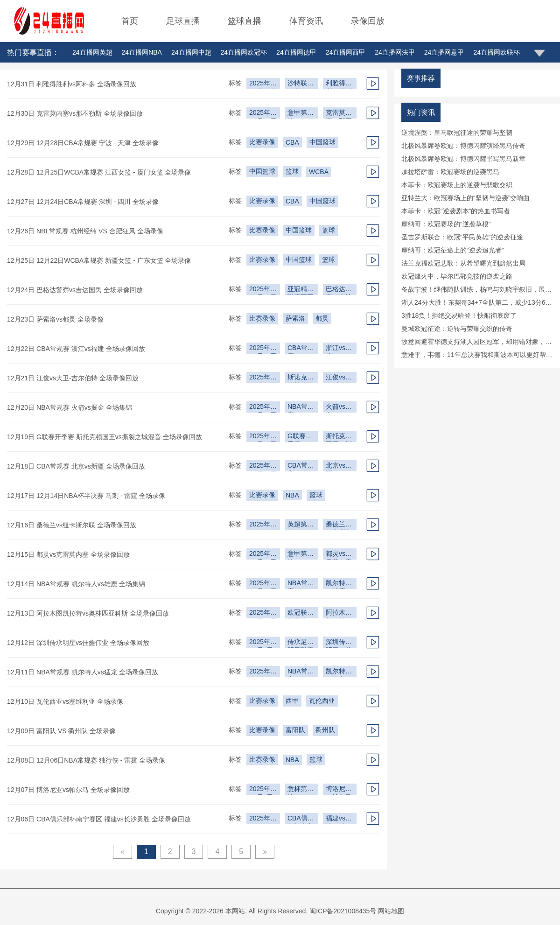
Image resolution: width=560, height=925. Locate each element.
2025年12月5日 (261, 790)
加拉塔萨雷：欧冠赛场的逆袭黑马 (450, 172)
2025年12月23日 (263, 290)
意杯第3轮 (299, 790)
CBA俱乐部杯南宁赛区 (301, 819)
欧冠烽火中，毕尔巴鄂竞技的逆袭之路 (457, 276)
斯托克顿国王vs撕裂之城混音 (339, 437)
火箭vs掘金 (339, 408)
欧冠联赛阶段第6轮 (301, 613)
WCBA (319, 172)
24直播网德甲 (296, 52)
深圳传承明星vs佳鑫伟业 (339, 643)
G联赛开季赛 (300, 437)
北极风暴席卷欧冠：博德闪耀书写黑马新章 (463, 159)
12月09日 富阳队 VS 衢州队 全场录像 (61, 731)
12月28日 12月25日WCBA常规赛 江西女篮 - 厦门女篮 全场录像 (99, 172)
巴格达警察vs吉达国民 (339, 290)
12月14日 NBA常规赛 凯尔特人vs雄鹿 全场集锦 (76, 584)
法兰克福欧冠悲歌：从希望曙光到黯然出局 (463, 263)
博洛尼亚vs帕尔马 (339, 790)
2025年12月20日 (263, 349)
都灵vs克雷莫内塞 (339, 555)
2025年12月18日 (263, 378)
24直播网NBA (142, 52)
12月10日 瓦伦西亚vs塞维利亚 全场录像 (65, 701)
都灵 (322, 318)
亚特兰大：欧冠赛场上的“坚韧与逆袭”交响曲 (465, 198)
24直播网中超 (191, 52)
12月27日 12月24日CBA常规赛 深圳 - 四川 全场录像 (83, 202)
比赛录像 (262, 142)
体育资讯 (306, 21)
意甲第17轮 (301, 114)
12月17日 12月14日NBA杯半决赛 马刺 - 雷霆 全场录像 (86, 496)
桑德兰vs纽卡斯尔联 (339, 525)
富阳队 (295, 730)
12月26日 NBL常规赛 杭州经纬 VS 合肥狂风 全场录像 (85, 231)
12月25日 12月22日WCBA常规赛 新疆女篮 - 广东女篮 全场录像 (99, 260)
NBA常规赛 (301, 408)
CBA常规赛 (301, 349)
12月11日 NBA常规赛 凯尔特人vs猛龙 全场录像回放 (83, 672)
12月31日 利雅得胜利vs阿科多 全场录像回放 (72, 84)
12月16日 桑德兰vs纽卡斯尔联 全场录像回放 (72, 525)
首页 (130, 21)
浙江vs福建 (339, 349)
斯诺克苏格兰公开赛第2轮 (301, 378)
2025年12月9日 (261, 643)
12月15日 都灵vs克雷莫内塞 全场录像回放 (68, 554)
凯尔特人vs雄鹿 (339, 584)
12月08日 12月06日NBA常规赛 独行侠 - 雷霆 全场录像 (86, 760)
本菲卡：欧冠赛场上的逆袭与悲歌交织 (457, 185)
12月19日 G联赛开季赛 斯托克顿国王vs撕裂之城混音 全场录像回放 (105, 437)
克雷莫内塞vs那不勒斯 (339, 114)
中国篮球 (322, 142)
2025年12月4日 (261, 819)
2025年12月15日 (263, 466)
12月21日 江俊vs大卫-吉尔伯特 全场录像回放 (73, 378)
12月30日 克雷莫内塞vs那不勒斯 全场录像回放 (75, 113)
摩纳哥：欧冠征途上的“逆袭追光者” (452, 250)
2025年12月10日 (263, 613)
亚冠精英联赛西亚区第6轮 (301, 290)
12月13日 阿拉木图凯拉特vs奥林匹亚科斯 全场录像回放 (88, 613)
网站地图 (391, 911)
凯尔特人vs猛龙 (339, 672)
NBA (292, 495)
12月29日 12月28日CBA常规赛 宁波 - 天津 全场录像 (83, 143)
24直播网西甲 (346, 52)
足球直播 (183, 21)
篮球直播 (245, 21)
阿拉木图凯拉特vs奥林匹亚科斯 (339, 613)
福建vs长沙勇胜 (339, 819)
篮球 (292, 171)
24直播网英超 (92, 52)
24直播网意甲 (444, 52)
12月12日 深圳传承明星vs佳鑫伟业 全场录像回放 (78, 643)
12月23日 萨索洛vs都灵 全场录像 (55, 319)
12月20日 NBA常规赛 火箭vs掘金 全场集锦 (70, 407)
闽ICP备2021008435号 (343, 911)
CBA (292, 142)
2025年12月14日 (263, 555)
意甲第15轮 (301, 555)
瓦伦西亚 (322, 701)
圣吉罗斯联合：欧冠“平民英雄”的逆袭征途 (462, 237)
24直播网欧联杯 (497, 52)
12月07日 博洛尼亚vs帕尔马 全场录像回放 (68, 790)
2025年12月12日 (263, 584)
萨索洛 (295, 318)
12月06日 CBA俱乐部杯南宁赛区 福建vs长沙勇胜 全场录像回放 (99, 819)
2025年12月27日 (263, 84)
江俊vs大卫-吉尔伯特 (339, 378)
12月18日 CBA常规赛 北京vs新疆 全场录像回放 (76, 466)
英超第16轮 (301, 525)
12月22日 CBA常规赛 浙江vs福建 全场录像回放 (76, 349)
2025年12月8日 (261, 672)
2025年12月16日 (263, 408)
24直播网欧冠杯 (244, 52)
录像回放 (368, 21)
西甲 (292, 701)
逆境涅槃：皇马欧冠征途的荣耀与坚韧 (457, 133)
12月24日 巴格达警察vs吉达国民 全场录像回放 (75, 290)
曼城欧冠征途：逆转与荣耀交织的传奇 (457, 329)
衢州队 (325, 730)
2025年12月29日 (263, 114)
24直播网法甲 (395, 52)
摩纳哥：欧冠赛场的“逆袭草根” (446, 224)
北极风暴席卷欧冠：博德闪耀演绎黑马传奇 (463, 146)
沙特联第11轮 (301, 84)
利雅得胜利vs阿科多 (339, 84)
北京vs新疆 (339, 466)
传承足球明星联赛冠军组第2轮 (301, 643)
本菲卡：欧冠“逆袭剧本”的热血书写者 (456, 211)
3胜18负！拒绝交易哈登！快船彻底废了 (459, 315)
